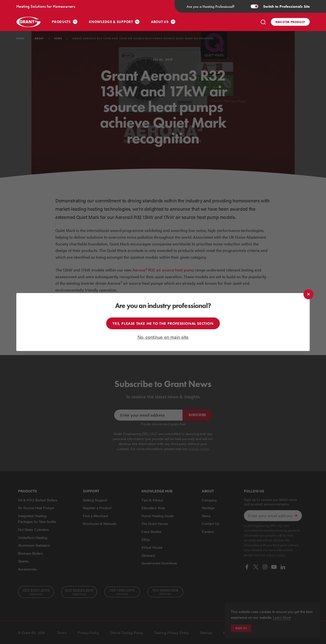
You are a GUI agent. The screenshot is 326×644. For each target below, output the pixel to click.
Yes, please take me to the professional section (163, 323)
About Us (160, 22)
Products (61, 22)
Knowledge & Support (111, 22)
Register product (290, 22)
